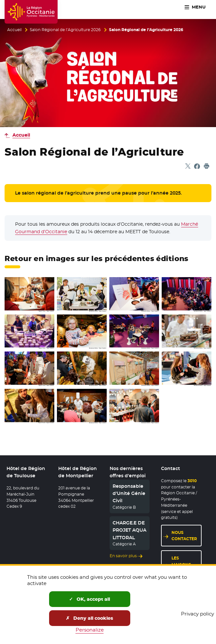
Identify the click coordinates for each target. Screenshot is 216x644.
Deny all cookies (90, 618)
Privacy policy (198, 614)
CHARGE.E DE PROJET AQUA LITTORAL (129, 530)
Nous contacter (187, 536)
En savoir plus (123, 556)
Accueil (14, 30)
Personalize (90, 630)
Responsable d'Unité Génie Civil (129, 493)
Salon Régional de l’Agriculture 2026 (65, 30)
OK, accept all (90, 599)
